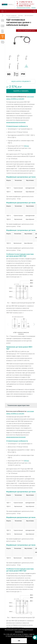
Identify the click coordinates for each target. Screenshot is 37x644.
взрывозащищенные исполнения (16, 122)
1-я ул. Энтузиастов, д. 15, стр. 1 (27, 4)
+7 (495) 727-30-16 (26, 2)
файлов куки (28, 636)
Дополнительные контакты (23, 8)
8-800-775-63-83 (25, 6)
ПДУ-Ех (26, 146)
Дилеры (33, 8)
